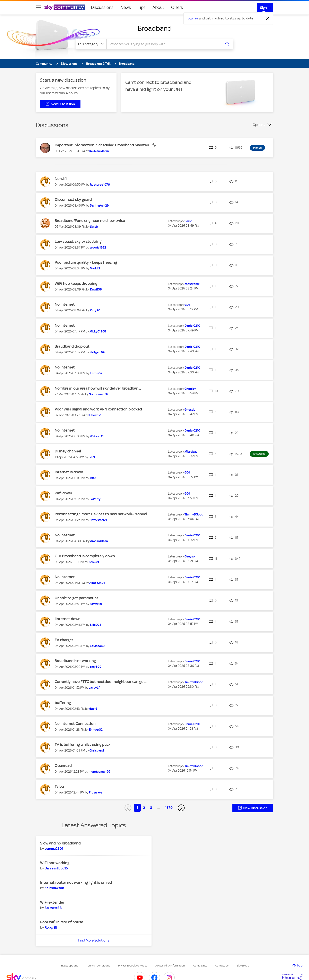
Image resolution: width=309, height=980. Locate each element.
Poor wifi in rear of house (62, 922)
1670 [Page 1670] (169, 808)
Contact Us (222, 966)
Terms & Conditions (98, 966)
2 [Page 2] (144, 808)
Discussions (102, 7)
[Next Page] (181, 808)
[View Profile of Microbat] (191, 452)
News (126, 7)
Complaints (200, 966)
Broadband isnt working (75, 661)
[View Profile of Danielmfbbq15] (56, 868)
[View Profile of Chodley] (190, 389)
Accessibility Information (170, 966)
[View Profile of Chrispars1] (97, 751)
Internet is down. (69, 472)
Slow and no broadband (60, 843)
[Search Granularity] (91, 44)
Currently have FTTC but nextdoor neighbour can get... (101, 682)
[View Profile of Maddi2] (95, 268)
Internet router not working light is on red (76, 882)
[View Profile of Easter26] (96, 604)
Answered (259, 454)
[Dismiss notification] (268, 18)
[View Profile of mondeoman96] (99, 772)
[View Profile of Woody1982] (98, 248)
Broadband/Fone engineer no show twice (90, 221)
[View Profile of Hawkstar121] (98, 520)
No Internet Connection (75, 724)
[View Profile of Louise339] (97, 646)
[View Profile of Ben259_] (95, 562)
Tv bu (59, 786)
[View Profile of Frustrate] (95, 792)
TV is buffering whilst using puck (83, 744)
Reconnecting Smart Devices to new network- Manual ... (102, 514)
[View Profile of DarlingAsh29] (99, 206)
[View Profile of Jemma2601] (54, 849)
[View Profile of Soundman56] (98, 394)
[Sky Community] (65, 7)
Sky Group (243, 966)
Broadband (155, 28)
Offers (177, 7)
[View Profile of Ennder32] (96, 730)
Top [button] (300, 965)
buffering (63, 703)
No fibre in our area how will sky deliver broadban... (98, 388)
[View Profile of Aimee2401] (97, 583)
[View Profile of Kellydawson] (54, 888)
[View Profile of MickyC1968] (98, 331)
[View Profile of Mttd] (93, 478)
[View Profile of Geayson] (191, 556)
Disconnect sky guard (73, 200)
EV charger (64, 640)
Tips (142, 7)
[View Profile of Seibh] (94, 227)
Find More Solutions (94, 940)
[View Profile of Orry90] (95, 310)
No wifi (61, 179)
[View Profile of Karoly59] (96, 373)
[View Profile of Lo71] (92, 457)
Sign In (265, 8)
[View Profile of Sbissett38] (53, 908)
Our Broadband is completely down (85, 556)
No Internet (65, 325)
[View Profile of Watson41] (97, 436)
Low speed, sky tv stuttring (78, 241)
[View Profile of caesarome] (192, 284)
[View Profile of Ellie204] (96, 625)
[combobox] (164, 44)
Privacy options (69, 966)
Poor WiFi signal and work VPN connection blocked (98, 409)
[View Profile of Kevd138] (96, 289)
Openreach (64, 766)
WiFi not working (55, 863)
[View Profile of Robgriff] (51, 927)
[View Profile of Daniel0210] (192, 326)
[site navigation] (38, 7)
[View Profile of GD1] (187, 305)
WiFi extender (52, 902)
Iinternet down (68, 619)
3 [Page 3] (151, 808)
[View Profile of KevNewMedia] (99, 151)
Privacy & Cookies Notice (133, 966)
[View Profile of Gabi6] (93, 709)
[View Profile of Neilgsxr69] (97, 352)
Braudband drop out (72, 346)
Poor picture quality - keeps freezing (86, 262)
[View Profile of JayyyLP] (95, 688)
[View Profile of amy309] (96, 667)
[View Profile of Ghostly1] (95, 415)
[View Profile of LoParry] (95, 499)
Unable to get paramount (76, 598)
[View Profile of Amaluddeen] (99, 541)
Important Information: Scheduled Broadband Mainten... (104, 145)
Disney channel (68, 451)
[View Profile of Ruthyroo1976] (100, 185)
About (158, 7)
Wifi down (63, 493)
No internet (65, 304)
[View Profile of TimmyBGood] (194, 514)
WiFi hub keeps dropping (76, 283)
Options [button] (259, 125)
